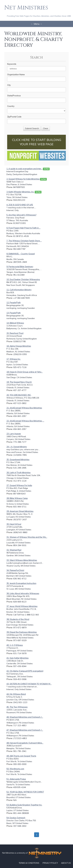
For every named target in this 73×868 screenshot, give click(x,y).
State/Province (14, 96)
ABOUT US (66, 863)
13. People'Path (14, 313)
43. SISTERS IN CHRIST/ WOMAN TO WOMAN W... (29, 684)
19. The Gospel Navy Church (19, 382)
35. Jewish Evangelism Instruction (21, 583)
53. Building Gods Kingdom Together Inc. (24, 805)
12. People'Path (14, 303)
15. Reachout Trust (15, 333)
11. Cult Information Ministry (19, 290)
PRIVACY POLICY (50, 863)
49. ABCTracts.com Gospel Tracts (21, 756)
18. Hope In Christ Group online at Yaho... (25, 372)
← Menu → (37, 24)
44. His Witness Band (16, 694)
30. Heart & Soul (14, 524)
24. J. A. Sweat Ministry (17, 447)
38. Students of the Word (18, 619)
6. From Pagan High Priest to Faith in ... (23, 228)
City (9, 85)
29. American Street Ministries (20, 511)
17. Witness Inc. (14, 359)
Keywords (12, 64)
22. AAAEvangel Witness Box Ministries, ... (25, 421)
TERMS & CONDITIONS (29, 863)
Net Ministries (26, 8)
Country (11, 106)
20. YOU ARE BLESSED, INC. (19, 395)
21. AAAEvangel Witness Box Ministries (24, 408)
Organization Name (16, 75)
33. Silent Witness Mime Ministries (22, 560)
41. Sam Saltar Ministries (17, 658)
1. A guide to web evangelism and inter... (24, 169)
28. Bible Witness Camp (17, 498)
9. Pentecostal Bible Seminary (20, 267)
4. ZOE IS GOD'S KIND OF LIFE (20, 205)
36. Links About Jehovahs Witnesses (23, 593)
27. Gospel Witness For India (19, 485)
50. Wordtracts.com (15, 769)
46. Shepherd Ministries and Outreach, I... (25, 717)
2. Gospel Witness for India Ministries (23, 179)
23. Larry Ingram (14, 434)
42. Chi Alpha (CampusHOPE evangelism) (25, 671)
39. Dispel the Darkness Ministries (22, 632)
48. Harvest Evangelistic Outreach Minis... (25, 743)
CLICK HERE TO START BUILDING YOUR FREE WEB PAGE (37, 142)
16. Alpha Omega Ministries (19, 346)
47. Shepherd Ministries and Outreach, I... (25, 730)
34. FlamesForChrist (15, 570)
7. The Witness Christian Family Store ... (24, 241)
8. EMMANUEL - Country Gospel (21, 254)
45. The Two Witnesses (17, 707)
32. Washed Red (14, 550)
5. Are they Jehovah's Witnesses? (21, 215)
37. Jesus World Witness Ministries (22, 606)
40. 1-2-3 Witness (15, 645)
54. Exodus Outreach (16, 818)
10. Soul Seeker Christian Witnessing (23, 279)
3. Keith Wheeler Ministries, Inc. (20, 192)
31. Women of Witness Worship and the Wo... (27, 537)
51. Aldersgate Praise (16, 779)
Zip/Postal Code (14, 117)
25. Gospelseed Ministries (18, 460)
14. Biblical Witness (15, 323)
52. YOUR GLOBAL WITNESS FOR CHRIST (25, 792)
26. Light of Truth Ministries (19, 473)
